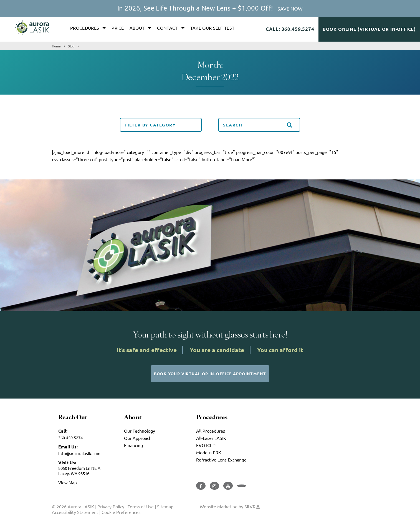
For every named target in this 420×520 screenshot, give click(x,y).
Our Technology (140, 431)
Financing (133, 445)
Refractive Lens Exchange (221, 460)
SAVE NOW (290, 8)
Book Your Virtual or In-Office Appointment (210, 374)
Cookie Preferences (121, 512)
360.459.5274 (70, 437)
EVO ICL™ (206, 445)
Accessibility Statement (75, 512)
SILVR (252, 506)
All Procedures (211, 431)
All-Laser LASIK (211, 438)
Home (56, 46)
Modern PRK (209, 452)
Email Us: (68, 447)
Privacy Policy (111, 506)
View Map (68, 482)
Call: (63, 431)
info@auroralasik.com (79, 453)
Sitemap (165, 506)
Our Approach (138, 438)
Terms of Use (141, 506)
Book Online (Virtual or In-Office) (369, 29)
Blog (71, 46)
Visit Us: (67, 462)
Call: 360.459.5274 (290, 29)
